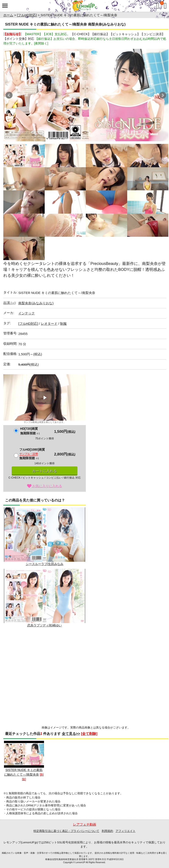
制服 (63, 324)
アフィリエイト (126, 831)
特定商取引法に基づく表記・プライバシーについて (66, 831)
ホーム (8, 15)
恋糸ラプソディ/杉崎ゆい (45, 598)
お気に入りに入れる (45, 486)
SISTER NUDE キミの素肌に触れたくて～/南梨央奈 (24, 759)
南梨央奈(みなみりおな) (36, 303)
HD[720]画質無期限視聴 (30, 431)
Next (163, 95)
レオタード (49, 324)
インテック (27, 313)
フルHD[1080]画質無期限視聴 (32, 454)
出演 (9, 303)
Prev (9, 95)
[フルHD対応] (27, 15)
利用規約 (107, 831)
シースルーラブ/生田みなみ (45, 537)
